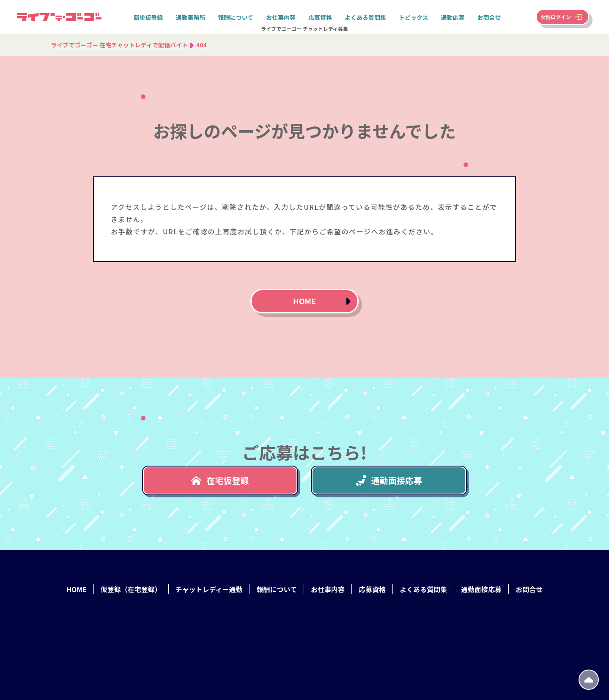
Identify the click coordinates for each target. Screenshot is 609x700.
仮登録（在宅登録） (131, 589)
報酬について (236, 17)
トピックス (414, 17)
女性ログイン (556, 17)
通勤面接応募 (389, 480)
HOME (304, 301)
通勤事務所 (190, 17)
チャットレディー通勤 (209, 589)
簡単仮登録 (148, 17)
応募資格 (320, 17)
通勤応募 (453, 17)
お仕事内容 (281, 17)
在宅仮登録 (220, 480)
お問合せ (489, 17)
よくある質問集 (365, 17)
